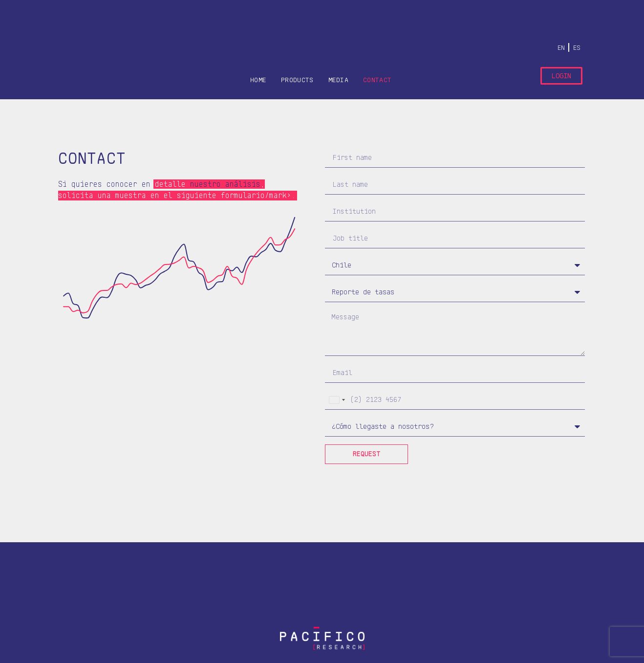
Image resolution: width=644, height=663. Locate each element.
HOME (258, 80)
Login (561, 76)
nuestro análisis (225, 184)
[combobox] (337, 400)
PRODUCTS (297, 80)
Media (339, 80)
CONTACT (377, 80)
